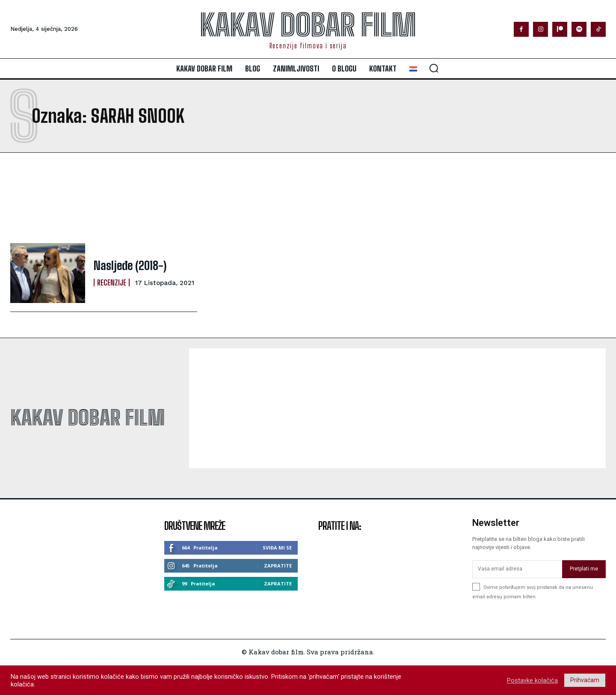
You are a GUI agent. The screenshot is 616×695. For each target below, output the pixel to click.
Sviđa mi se (277, 548)
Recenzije (112, 282)
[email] (517, 569)
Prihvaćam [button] (585, 680)
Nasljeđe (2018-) (126, 266)
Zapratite (278, 566)
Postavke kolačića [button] (532, 680)
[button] (434, 68)
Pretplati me (584, 569)
